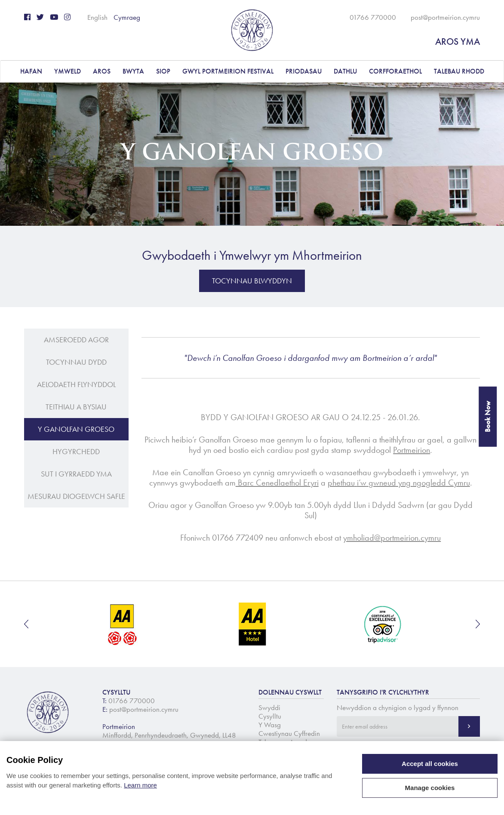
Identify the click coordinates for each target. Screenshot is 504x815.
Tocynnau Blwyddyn (252, 281)
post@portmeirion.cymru (445, 17)
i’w (362, 483)
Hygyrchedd (76, 452)
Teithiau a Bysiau (76, 407)
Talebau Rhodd (459, 71)
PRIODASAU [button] (304, 71)
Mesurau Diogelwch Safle (76, 496)
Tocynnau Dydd (76, 362)
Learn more (140, 785)
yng (404, 483)
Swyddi (269, 707)
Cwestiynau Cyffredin (289, 733)
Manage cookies (430, 788)
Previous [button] (26, 624)
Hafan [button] (31, 71)
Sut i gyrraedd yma (76, 474)
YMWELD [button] (68, 71)
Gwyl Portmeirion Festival (228, 71)
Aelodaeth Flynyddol (76, 384)
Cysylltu (270, 716)
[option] (123, 624)
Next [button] (478, 624)
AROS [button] (102, 71)
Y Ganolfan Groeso (76, 429)
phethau (341, 483)
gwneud (382, 483)
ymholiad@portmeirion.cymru (392, 538)
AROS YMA (458, 42)
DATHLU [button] (345, 71)
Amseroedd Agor (76, 340)
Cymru (458, 483)
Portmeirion (412, 450)
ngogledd (429, 483)
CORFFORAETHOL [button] (395, 71)
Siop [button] (163, 71)
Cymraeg (127, 17)
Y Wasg (270, 725)
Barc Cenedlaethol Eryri (277, 483)
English (97, 17)
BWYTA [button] (133, 71)
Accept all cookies (430, 764)
